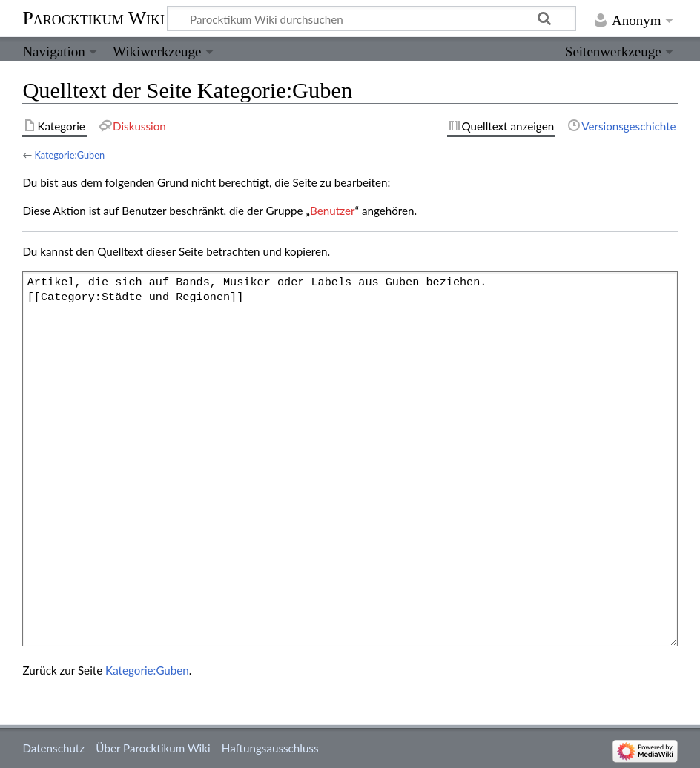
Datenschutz (53, 748)
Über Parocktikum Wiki (153, 748)
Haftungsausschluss (270, 748)
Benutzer (332, 211)
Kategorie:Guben (69, 155)
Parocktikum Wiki (93, 17)
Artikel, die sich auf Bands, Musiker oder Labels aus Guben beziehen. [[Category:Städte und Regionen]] (350, 459)
